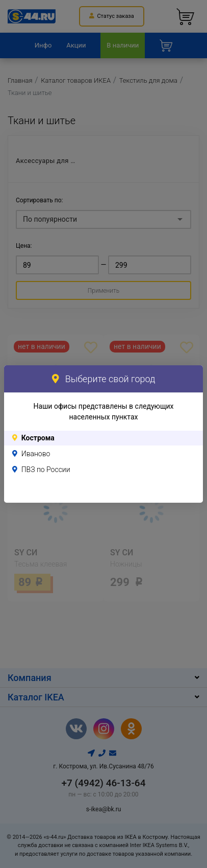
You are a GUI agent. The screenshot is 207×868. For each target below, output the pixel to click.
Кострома (38, 438)
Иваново (36, 454)
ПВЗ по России (46, 470)
